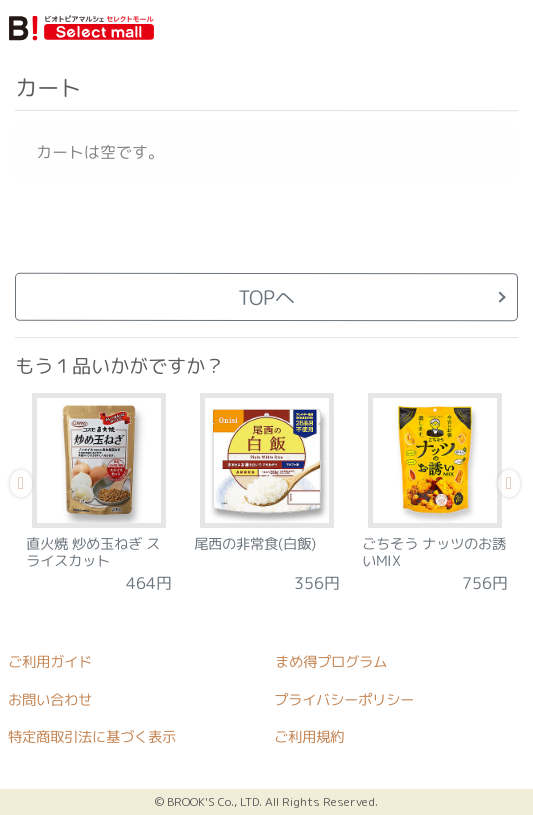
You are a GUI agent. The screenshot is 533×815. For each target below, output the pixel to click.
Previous (20, 486)
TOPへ (266, 297)
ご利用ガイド (50, 662)
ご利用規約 (309, 737)
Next (508, 486)
